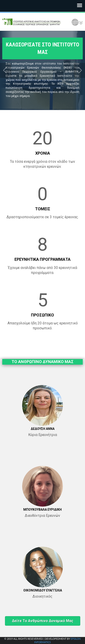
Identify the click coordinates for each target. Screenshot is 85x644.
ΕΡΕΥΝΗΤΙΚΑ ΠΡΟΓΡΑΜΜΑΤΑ (42, 259)
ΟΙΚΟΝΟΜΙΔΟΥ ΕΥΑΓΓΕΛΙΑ (43, 590)
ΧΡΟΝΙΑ (43, 153)
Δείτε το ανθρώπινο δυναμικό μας (43, 621)
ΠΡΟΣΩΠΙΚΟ (42, 315)
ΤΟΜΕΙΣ (43, 209)
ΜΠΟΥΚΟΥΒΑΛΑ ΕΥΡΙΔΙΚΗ (42, 510)
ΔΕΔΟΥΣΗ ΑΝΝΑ (43, 429)
